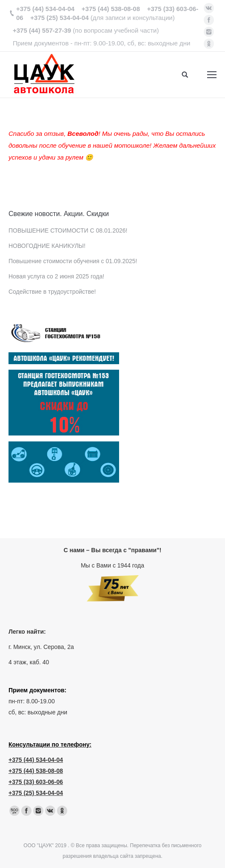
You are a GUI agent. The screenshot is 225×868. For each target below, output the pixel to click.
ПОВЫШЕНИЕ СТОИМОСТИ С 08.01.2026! (68, 230)
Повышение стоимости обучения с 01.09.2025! (73, 261)
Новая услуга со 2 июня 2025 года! (56, 276)
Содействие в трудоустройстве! (52, 292)
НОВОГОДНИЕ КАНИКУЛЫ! (47, 246)
